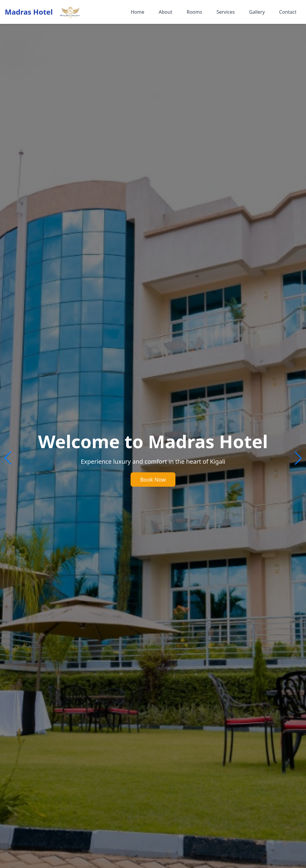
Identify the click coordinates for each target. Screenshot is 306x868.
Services (225, 12)
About (165, 12)
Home (137, 12)
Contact (288, 12)
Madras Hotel (29, 12)
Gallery (257, 12)
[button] (298, 458)
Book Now (153, 480)
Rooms (194, 12)
